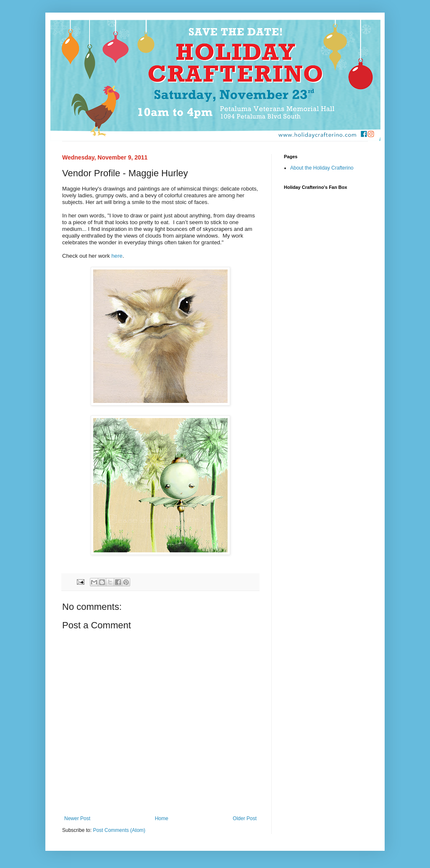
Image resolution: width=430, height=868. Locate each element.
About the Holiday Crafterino (322, 168)
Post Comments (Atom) (119, 830)
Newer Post (77, 818)
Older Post (245, 818)
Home (162, 818)
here (117, 256)
